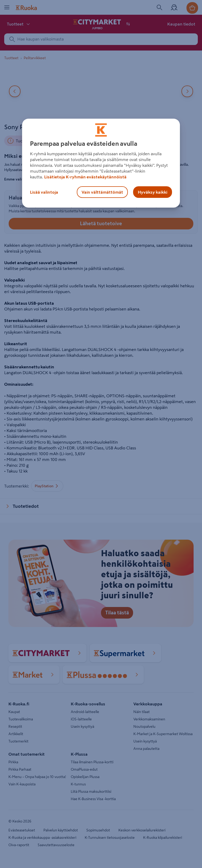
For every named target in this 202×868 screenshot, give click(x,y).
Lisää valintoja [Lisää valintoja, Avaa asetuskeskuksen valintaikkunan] (44, 192)
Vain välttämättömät (102, 192)
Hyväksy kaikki (153, 192)
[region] (101, 163)
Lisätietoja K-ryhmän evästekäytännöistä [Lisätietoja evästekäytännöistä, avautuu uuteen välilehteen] (85, 177)
